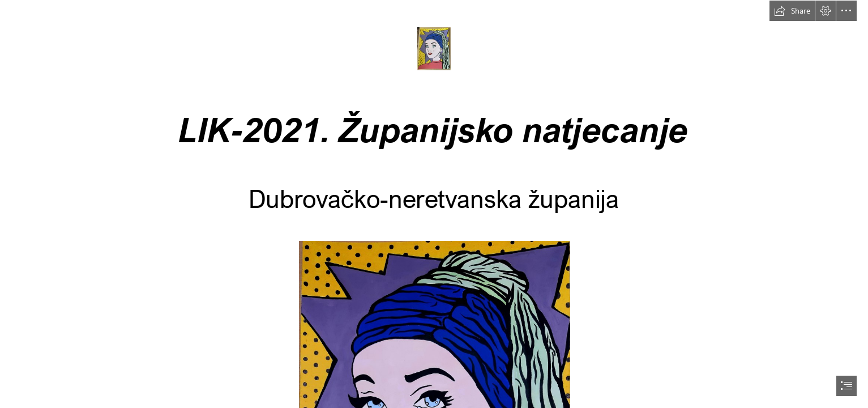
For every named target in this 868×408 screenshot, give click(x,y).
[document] (434, 204)
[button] (792, 11)
